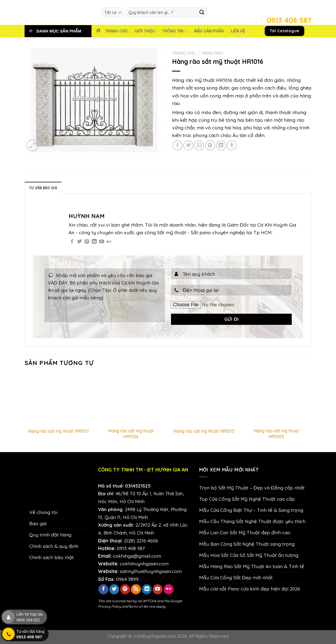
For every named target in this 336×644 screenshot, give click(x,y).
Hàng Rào (213, 53)
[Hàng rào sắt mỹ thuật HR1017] (58, 399)
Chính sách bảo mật (51, 557)
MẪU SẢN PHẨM (209, 31)
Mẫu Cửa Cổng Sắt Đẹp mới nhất (236, 578)
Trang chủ (184, 53)
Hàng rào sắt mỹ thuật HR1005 (276, 434)
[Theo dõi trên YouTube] (102, 242)
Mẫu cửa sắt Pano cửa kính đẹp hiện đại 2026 (250, 589)
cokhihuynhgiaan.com (144, 564)
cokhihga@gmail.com (137, 556)
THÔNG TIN (174, 31)
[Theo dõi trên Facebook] (72, 242)
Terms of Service (142, 607)
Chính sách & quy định (54, 546)
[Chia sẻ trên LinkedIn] (221, 145)
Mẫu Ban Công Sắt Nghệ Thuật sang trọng (247, 544)
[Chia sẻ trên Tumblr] (232, 145)
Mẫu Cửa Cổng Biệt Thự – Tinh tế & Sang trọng (251, 510)
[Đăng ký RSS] (136, 590)
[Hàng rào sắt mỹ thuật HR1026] (131, 399)
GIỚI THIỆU (145, 31)
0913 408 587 (131, 548)
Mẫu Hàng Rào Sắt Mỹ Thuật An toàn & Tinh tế (252, 566)
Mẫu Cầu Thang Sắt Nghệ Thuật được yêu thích (252, 521)
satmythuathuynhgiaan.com (151, 571)
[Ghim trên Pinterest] (210, 145)
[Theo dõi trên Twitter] (79, 242)
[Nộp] (202, 12)
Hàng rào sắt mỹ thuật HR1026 (131, 434)
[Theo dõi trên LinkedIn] (94, 242)
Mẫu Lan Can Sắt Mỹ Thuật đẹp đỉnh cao (245, 533)
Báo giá (38, 524)
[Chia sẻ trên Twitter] (188, 145)
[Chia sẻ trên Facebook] (178, 145)
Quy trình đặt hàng (50, 535)
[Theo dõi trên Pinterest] (87, 242)
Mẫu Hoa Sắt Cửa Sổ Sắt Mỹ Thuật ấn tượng (249, 555)
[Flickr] (109, 242)
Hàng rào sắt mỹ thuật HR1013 (204, 431)
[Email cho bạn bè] (199, 145)
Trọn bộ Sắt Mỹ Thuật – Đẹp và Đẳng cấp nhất (252, 488)
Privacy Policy (110, 607)
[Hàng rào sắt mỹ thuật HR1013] (204, 399)
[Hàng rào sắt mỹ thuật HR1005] (277, 399)
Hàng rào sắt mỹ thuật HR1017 (58, 431)
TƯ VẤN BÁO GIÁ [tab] (44, 188)
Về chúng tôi (43, 512)
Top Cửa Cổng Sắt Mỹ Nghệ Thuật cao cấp (247, 499)
